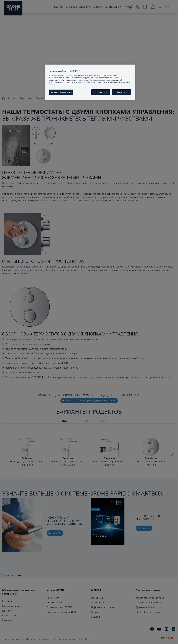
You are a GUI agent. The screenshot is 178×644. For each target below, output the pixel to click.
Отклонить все (101, 92)
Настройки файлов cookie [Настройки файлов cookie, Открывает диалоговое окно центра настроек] (61, 92)
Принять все (122, 92)
